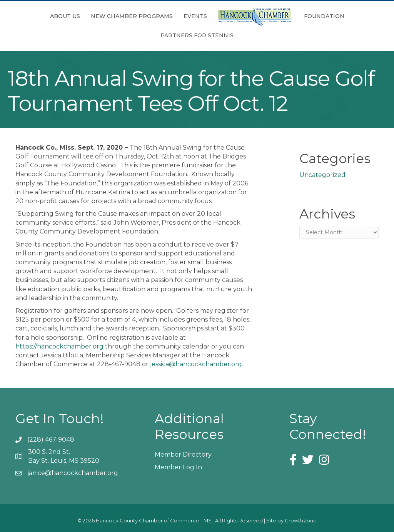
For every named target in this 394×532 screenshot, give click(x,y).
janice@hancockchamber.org (73, 473)
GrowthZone (301, 520)
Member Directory (183, 454)
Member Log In (178, 467)
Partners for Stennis (197, 35)
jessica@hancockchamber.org (196, 364)
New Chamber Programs (132, 16)
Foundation (324, 16)
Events (195, 16)
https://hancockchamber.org (59, 346)
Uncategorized (322, 175)
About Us (65, 16)
